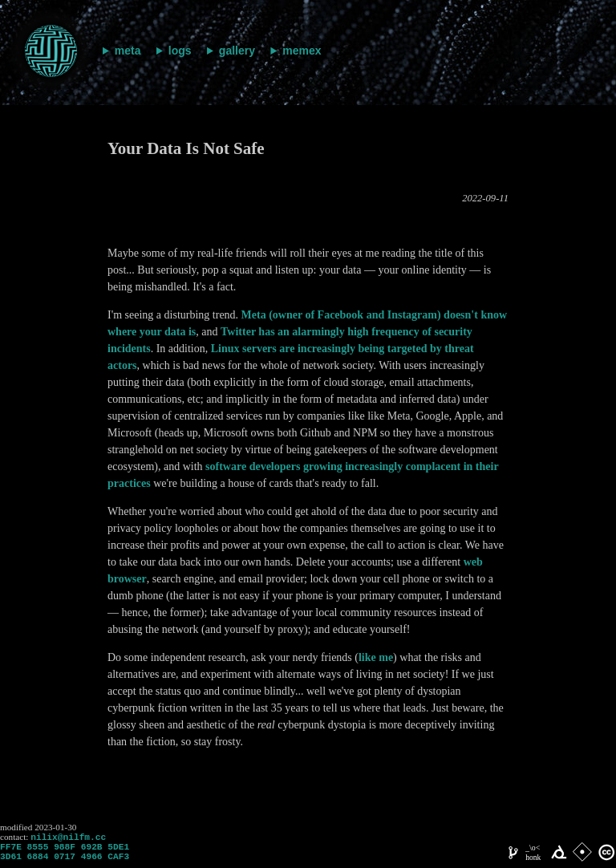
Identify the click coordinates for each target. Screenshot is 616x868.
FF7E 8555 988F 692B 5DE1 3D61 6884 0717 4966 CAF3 (65, 856)
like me (376, 657)
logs (180, 51)
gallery (237, 51)
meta (128, 51)
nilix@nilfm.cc (68, 838)
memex (302, 51)
